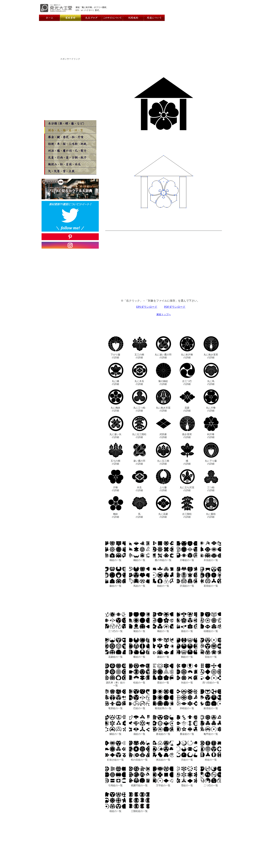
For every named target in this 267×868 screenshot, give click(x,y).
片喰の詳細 (115, 489)
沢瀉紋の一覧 (187, 586)
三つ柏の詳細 (211, 489)
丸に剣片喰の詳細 (187, 356)
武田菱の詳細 (163, 436)
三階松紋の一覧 (139, 811)
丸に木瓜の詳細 (139, 383)
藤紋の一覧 (115, 586)
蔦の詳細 (139, 515)
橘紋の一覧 (139, 560)
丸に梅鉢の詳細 (115, 409)
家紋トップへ (164, 314)
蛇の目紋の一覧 (139, 760)
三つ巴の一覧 (115, 631)
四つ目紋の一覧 (211, 683)
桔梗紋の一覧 (211, 631)
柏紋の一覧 (163, 586)
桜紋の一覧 (115, 811)
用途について (165, 846)
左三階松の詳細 (187, 515)
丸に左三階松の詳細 (139, 436)
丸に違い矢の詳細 (115, 436)
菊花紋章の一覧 (163, 708)
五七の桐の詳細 (115, 462)
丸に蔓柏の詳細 (211, 515)
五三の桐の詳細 (139, 356)
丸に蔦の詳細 (211, 383)
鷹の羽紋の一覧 (163, 560)
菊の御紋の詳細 (163, 383)
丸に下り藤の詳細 (211, 462)
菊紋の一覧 (139, 631)
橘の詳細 (187, 462)
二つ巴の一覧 (211, 785)
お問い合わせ (108, 846)
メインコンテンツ (86, 849)
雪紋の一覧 (187, 785)
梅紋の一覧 (163, 631)
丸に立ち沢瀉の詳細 (187, 489)
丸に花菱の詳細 (163, 515)
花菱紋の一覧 (115, 657)
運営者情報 (91, 846)
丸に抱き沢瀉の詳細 (163, 409)
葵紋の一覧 (187, 631)
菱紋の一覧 (163, 657)
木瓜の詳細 (139, 489)
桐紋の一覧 (115, 560)
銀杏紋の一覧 (211, 708)
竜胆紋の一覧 (115, 708)
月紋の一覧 (187, 760)
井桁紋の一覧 (187, 708)
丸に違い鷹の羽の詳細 (163, 356)
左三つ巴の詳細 (187, 383)
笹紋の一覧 (211, 657)
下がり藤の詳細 (115, 356)
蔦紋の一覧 (139, 586)
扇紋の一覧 (139, 734)
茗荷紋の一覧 (211, 586)
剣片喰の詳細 (211, 436)
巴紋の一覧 (139, 708)
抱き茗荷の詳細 (187, 436)
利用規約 (150, 846)
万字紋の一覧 (163, 785)
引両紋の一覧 (115, 785)
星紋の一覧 (163, 683)
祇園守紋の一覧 (139, 785)
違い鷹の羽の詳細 (139, 462)
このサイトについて (130, 846)
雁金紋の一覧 (187, 734)
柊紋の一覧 (211, 760)
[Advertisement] (164, 267)
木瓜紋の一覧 (211, 560)
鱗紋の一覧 (115, 734)
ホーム (79, 846)
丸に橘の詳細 (115, 383)
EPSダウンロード (147, 307)
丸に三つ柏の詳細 (139, 409)
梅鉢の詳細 (115, 515)
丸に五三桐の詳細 (163, 462)
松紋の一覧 (139, 683)
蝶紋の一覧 (139, 657)
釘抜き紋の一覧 (115, 760)
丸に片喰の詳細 (211, 409)
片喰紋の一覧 (187, 560)
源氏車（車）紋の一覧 (115, 684)
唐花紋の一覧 (163, 734)
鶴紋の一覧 (187, 657)
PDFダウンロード (175, 307)
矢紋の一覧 (187, 683)
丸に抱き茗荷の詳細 (211, 356)
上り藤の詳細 (163, 489)
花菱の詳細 (187, 409)
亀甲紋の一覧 (211, 734)
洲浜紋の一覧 (163, 760)
